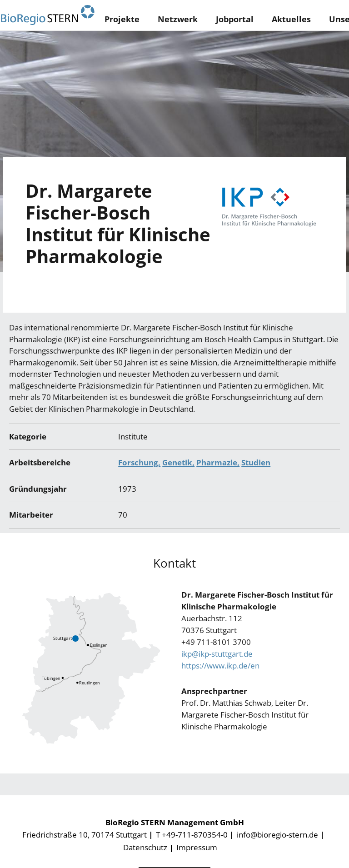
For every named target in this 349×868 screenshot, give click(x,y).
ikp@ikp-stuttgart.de (217, 654)
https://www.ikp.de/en (220, 666)
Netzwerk (178, 19)
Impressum (197, 847)
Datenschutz (145, 847)
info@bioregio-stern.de (277, 835)
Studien (256, 462)
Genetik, (178, 462)
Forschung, (139, 462)
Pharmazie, (218, 462)
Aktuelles (291, 19)
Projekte (122, 19)
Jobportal (235, 19)
